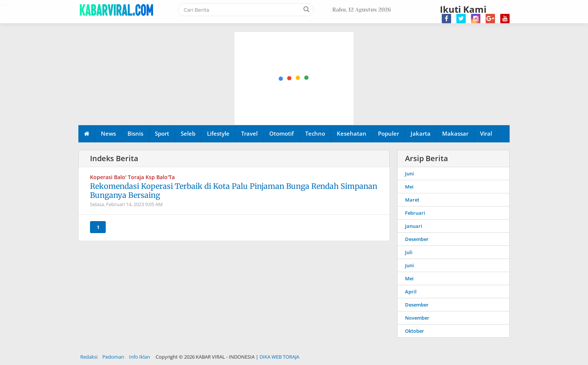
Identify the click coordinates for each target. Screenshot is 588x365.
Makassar (455, 133)
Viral (486, 133)
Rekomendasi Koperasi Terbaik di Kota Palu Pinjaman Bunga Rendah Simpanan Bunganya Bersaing (234, 191)
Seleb (188, 133)
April (411, 292)
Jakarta (421, 133)
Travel (249, 133)
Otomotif (281, 133)
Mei (409, 187)
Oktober (415, 331)
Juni (409, 174)
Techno (315, 133)
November (417, 318)
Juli (409, 252)
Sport (162, 133)
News (108, 133)
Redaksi (89, 357)
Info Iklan (139, 357)
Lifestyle (218, 133)
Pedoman (113, 357)
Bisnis (135, 133)
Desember (417, 239)
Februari (415, 213)
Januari (414, 226)
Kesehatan (352, 133)
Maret (412, 200)
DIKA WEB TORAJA (279, 357)
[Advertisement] (294, 41)
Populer (388, 133)
